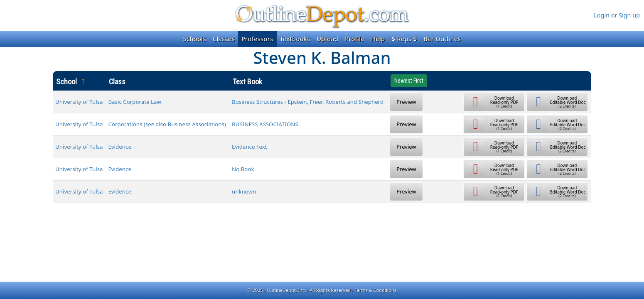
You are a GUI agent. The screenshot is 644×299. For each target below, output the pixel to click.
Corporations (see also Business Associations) (167, 124)
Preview (406, 102)
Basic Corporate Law (135, 102)
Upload (328, 39)
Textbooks (295, 39)
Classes (224, 39)
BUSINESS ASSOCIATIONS (265, 124)
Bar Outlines (442, 39)
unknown (244, 191)
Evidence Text (249, 147)
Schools (195, 39)
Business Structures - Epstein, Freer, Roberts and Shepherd (308, 102)
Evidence (120, 147)
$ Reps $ (404, 39)
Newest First (409, 81)
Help (378, 39)
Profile (355, 39)
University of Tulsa (79, 102)
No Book (243, 169)
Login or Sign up (617, 15)
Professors (257, 39)
